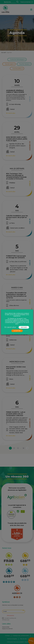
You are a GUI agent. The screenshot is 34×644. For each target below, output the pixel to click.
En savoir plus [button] (10, 327)
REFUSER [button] (24, 327)
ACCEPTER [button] (17, 331)
